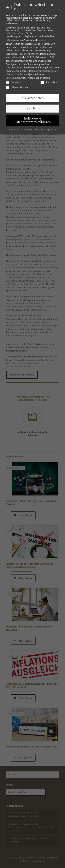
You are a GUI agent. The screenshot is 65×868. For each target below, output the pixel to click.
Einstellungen (13, 78)
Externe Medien (17, 87)
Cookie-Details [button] (16, 130)
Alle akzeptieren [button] (32, 98)
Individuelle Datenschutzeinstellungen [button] (32, 120)
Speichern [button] (33, 108)
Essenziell (14, 82)
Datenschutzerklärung (41, 71)
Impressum (51, 130)
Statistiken (49, 82)
